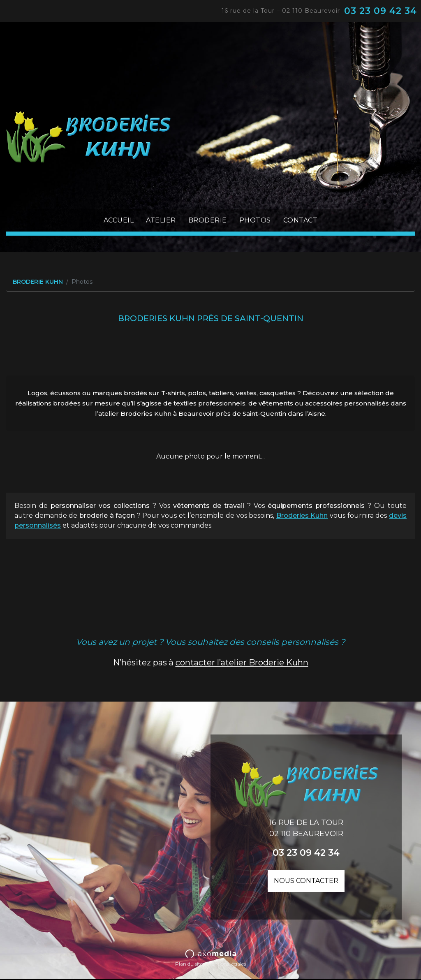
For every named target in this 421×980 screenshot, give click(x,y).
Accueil (119, 220)
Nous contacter (306, 881)
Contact (301, 220)
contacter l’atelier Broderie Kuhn (242, 663)
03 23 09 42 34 (381, 11)
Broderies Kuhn (302, 515)
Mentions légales (227, 964)
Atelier (161, 220)
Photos (255, 220)
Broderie (208, 220)
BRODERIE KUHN (38, 282)
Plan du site (189, 964)
